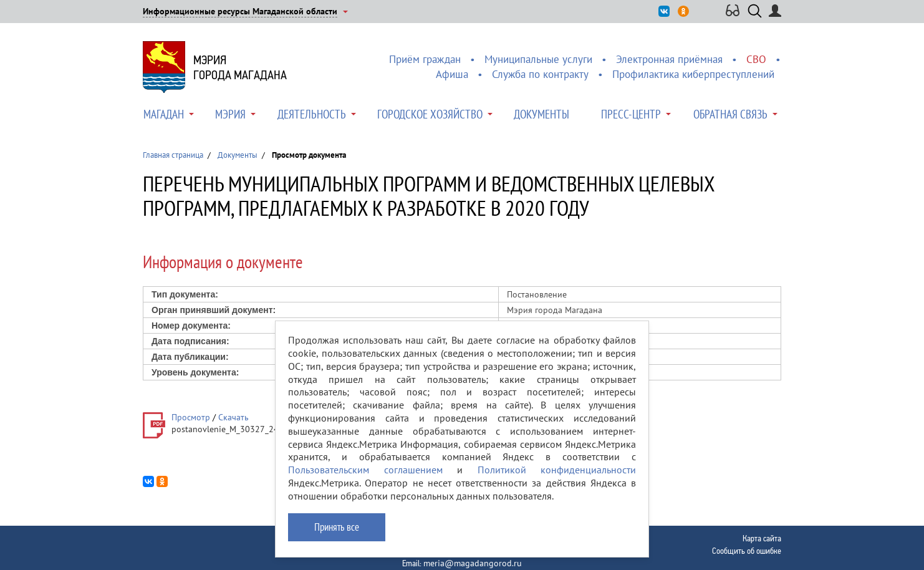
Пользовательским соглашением (365, 470)
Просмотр (191, 417)
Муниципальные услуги (538, 59)
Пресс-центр (631, 114)
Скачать (233, 417)
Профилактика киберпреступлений (693, 74)
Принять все (337, 527)
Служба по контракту (540, 74)
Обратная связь (730, 114)
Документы (541, 114)
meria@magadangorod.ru (473, 563)
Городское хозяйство (430, 114)
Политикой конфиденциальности (557, 470)
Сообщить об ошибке (747, 551)
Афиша (452, 74)
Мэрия (230, 114)
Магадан (164, 114)
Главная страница (173, 155)
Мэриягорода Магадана (240, 67)
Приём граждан (425, 59)
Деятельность (312, 114)
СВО (756, 59)
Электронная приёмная (669, 59)
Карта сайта (762, 538)
